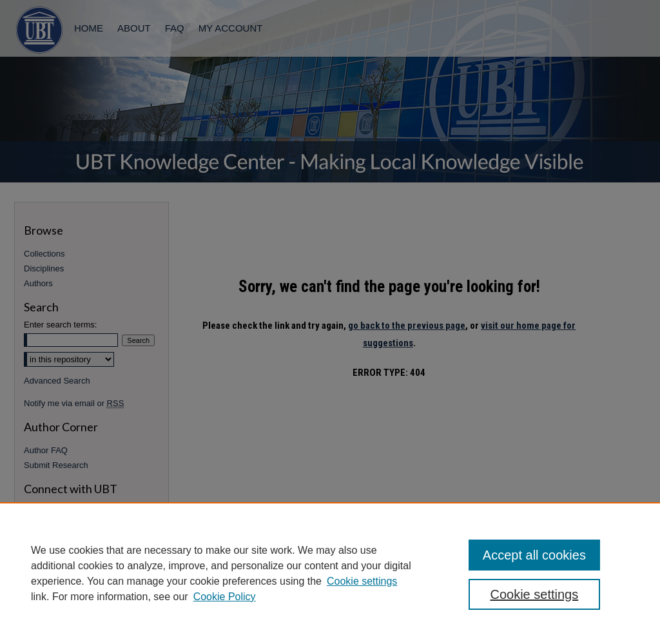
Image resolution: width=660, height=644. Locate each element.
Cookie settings (362, 581)
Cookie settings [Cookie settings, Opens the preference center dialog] (534, 594)
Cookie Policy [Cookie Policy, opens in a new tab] (225, 597)
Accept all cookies (534, 555)
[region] (330, 573)
